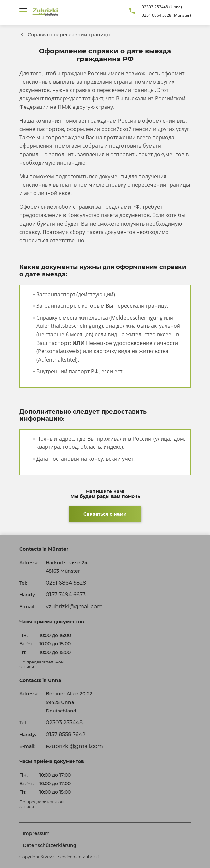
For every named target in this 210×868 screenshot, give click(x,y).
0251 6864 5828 (157, 15)
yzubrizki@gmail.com (74, 606)
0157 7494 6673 (66, 595)
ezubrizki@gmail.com (74, 746)
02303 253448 (155, 7)
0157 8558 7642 (66, 734)
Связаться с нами (105, 514)
